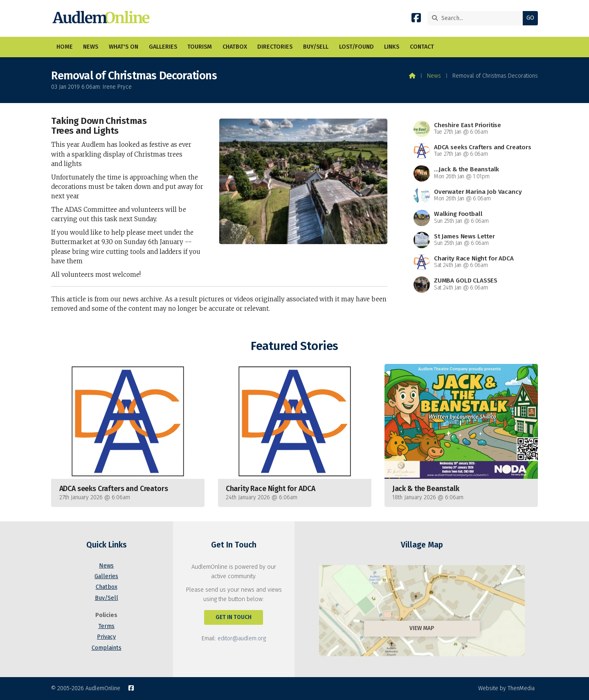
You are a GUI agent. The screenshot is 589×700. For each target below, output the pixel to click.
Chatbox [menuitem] (235, 47)
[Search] (477, 18)
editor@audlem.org (242, 638)
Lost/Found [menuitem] (356, 47)
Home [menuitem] (65, 47)
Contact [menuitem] (422, 47)
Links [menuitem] (392, 47)
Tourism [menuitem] (200, 47)
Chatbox (107, 587)
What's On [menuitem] (124, 47)
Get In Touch (234, 617)
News (434, 76)
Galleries (106, 576)
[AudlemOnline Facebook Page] (416, 19)
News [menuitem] (91, 47)
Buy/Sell (107, 598)
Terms (106, 626)
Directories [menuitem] (275, 47)
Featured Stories (294, 346)
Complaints (107, 648)
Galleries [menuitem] (163, 47)
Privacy (106, 637)
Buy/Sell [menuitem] (316, 47)
